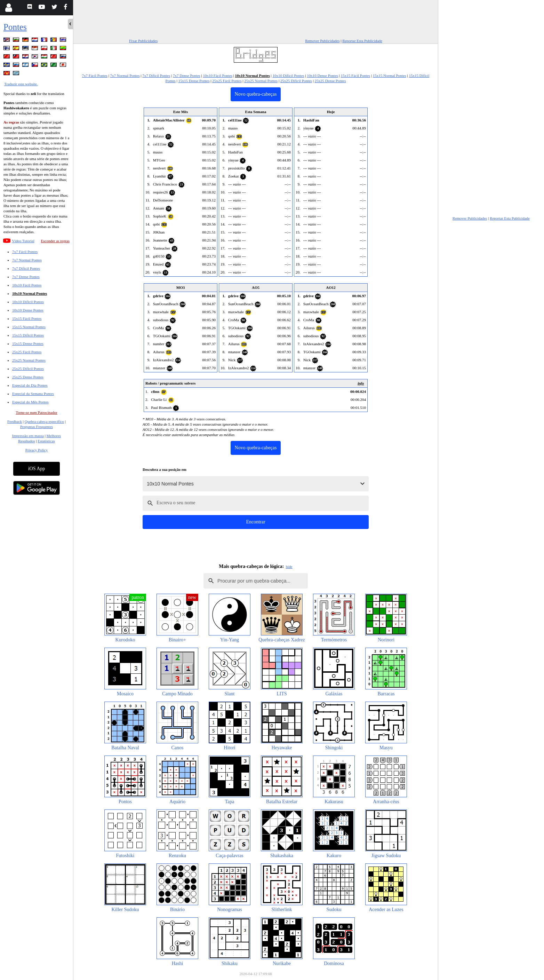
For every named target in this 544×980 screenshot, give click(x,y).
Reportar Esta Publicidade (362, 41)
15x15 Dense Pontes (28, 343)
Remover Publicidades (322, 41)
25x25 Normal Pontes (29, 360)
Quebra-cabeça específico (44, 421)
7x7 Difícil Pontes (26, 268)
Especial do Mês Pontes (30, 402)
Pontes (15, 27)
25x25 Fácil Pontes (27, 352)
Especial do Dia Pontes (30, 385)
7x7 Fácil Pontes (25, 252)
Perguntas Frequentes (37, 427)
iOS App (37, 469)
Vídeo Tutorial (23, 241)
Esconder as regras (55, 241)
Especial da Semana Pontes (33, 394)
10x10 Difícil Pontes (28, 302)
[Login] (9, 8)
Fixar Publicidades (143, 41)
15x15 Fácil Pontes (27, 318)
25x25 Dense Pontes (28, 377)
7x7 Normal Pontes (27, 260)
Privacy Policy (37, 450)
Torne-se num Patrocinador (37, 412)
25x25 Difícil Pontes (28, 369)
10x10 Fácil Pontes (27, 285)
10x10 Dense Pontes (28, 310)
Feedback (15, 421)
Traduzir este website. (21, 84)
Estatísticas (46, 441)
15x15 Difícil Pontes (28, 335)
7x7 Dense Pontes (26, 277)
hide (289, 567)
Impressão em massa (28, 436)
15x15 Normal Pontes (29, 327)
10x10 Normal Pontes (30, 293)
